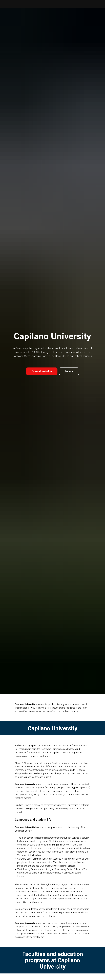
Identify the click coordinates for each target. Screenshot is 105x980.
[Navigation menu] (101, 4)
